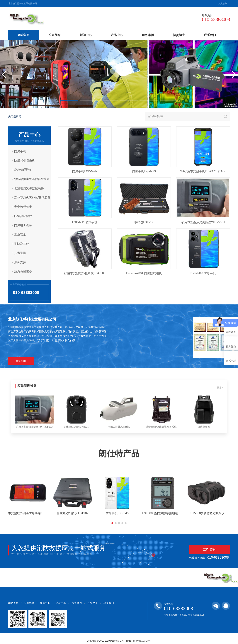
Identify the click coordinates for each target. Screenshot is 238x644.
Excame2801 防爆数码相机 (144, 273)
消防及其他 (22, 244)
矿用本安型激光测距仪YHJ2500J (203, 222)
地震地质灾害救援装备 (29, 188)
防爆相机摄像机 (25, 161)
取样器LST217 (144, 222)
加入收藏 (223, 4)
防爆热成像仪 (23, 216)
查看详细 (21, 361)
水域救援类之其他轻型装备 (32, 179)
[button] (69, 100)
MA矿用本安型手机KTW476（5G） (203, 171)
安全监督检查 (23, 207)
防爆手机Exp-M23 (144, 171)
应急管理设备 (23, 170)
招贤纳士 (179, 35)
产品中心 (117, 35)
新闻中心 (86, 35)
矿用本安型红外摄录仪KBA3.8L (85, 273)
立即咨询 (210, 549)
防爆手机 (20, 151)
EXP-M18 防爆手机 (203, 273)
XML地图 (147, 641)
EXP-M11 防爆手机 (85, 222)
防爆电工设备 (23, 225)
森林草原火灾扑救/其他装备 (32, 198)
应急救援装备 (23, 271)
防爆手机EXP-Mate (85, 171)
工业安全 (20, 234)
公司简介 (55, 35)
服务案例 (148, 35)
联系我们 (210, 35)
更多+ (205, 390)
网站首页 (24, 35)
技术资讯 (20, 253)
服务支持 (20, 262)
